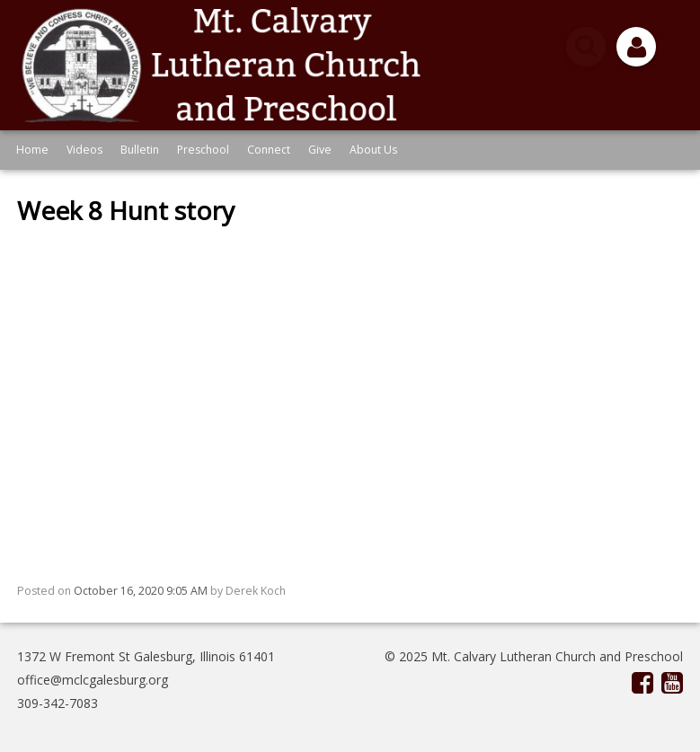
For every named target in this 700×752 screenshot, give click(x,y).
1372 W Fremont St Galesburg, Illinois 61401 (146, 656)
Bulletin (140, 150)
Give (320, 150)
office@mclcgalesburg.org (93, 680)
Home (32, 150)
